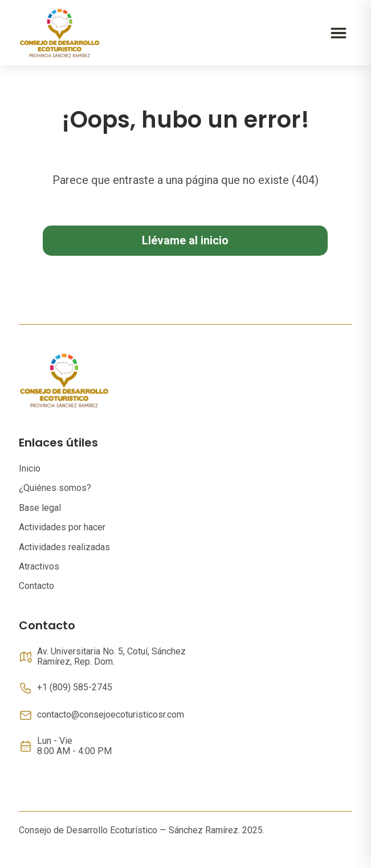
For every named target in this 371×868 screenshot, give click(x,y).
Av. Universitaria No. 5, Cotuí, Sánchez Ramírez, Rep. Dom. (111, 657)
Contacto (36, 586)
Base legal (40, 508)
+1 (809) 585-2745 (75, 687)
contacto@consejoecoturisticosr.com (111, 715)
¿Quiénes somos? (55, 488)
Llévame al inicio (185, 240)
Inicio (30, 468)
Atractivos (39, 566)
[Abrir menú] (339, 33)
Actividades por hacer (62, 527)
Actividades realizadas (64, 547)
